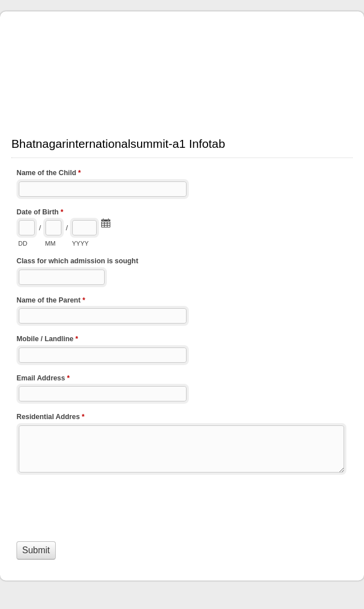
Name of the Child (49, 174)
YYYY (80, 243)
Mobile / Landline (47, 340)
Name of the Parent (51, 301)
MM (50, 243)
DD (23, 243)
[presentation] (103, 506)
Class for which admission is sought (77, 261)
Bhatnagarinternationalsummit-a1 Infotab (182, 69)
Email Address (43, 379)
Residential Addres (51, 418)
